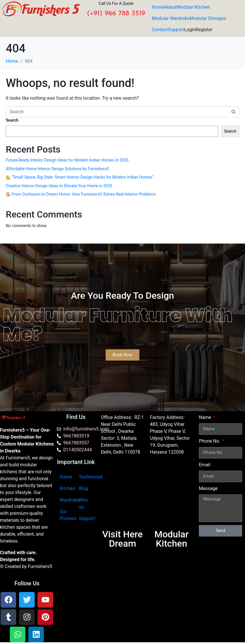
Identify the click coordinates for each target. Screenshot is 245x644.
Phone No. (210, 441)
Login (190, 30)
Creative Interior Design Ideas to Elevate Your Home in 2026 (59, 186)
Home (158, 7)
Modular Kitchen (193, 7)
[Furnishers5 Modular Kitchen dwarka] (123, 495)
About (170, 7)
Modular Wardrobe (171, 18)
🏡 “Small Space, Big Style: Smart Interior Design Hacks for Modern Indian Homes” (80, 177)
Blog (83, 488)
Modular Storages (208, 18)
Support (176, 30)
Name (206, 417)
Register (204, 30)
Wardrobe (70, 500)
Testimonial (91, 477)
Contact (160, 30)
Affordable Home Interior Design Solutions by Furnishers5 (57, 169)
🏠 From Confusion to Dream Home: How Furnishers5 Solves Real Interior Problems (81, 194)
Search (12, 120)
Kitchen (68, 488)
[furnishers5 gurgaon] (171, 495)
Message (208, 488)
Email (205, 465)
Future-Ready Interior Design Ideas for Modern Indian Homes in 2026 (67, 160)
